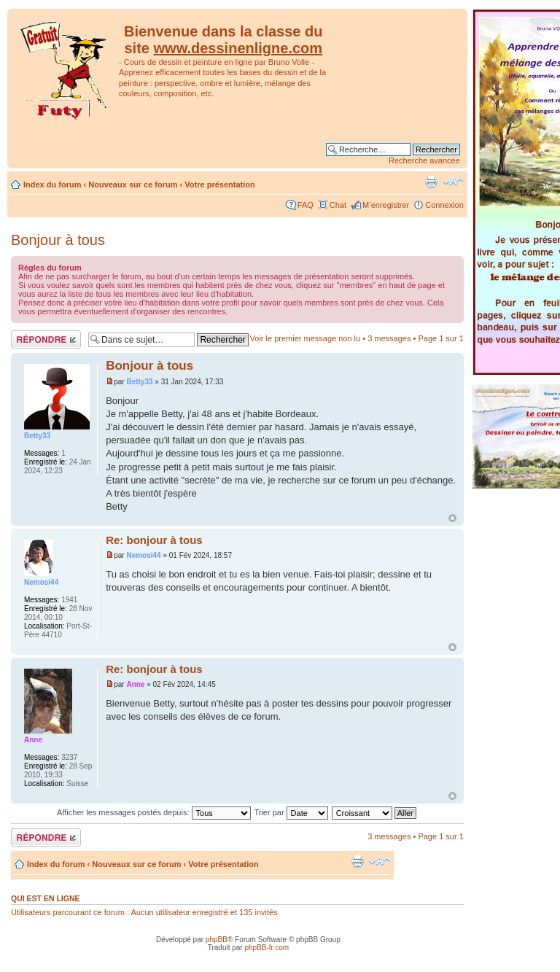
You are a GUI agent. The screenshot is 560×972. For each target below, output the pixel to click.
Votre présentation (219, 184)
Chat (338, 205)
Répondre (46, 339)
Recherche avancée (424, 160)
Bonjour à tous (58, 240)
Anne (135, 684)
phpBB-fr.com (267, 948)
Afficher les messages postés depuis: (153, 812)
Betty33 (139, 382)
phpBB (217, 940)
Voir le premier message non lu (306, 338)
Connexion (444, 205)
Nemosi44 (143, 555)
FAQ (306, 205)
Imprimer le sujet (431, 182)
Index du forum (52, 184)
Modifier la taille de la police (453, 182)
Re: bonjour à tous (154, 540)
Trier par (291, 812)
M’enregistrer (386, 205)
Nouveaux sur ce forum (133, 184)
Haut (452, 518)
